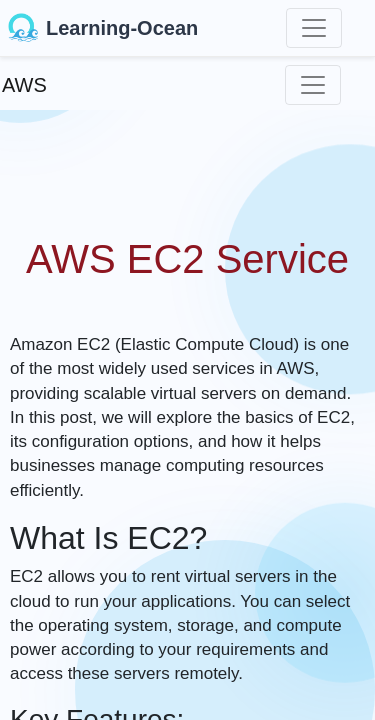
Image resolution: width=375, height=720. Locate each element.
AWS (24, 85)
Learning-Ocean (103, 28)
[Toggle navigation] (314, 28)
